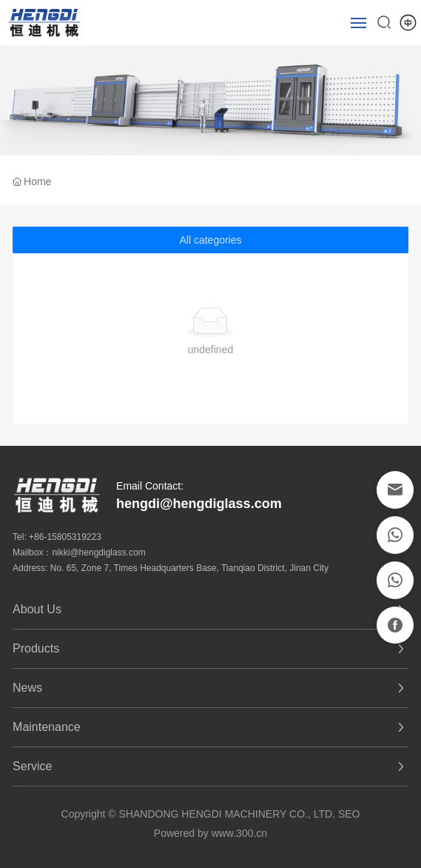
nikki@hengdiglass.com (98, 552)
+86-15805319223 (65, 537)
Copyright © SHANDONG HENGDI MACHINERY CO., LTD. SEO (211, 814)
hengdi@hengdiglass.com (199, 504)
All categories (210, 240)
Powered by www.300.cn (210, 833)
